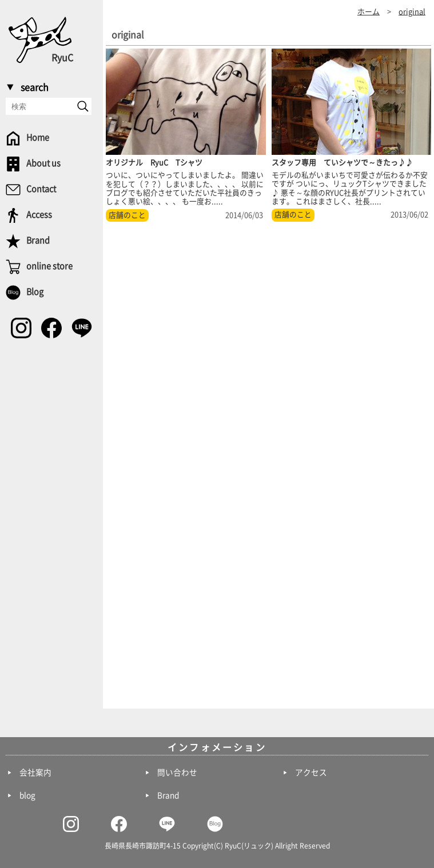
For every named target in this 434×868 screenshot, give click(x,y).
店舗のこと (127, 215)
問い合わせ (177, 773)
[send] (83, 106)
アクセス (311, 773)
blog (27, 795)
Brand (168, 795)
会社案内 (35, 773)
